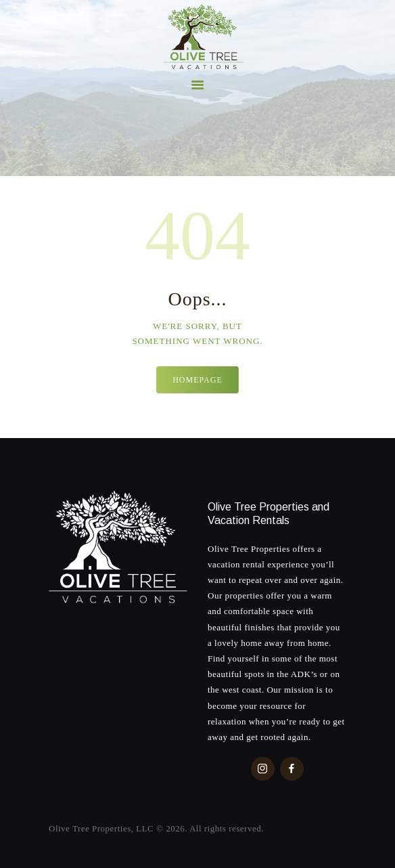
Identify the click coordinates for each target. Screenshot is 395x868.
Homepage (197, 380)
